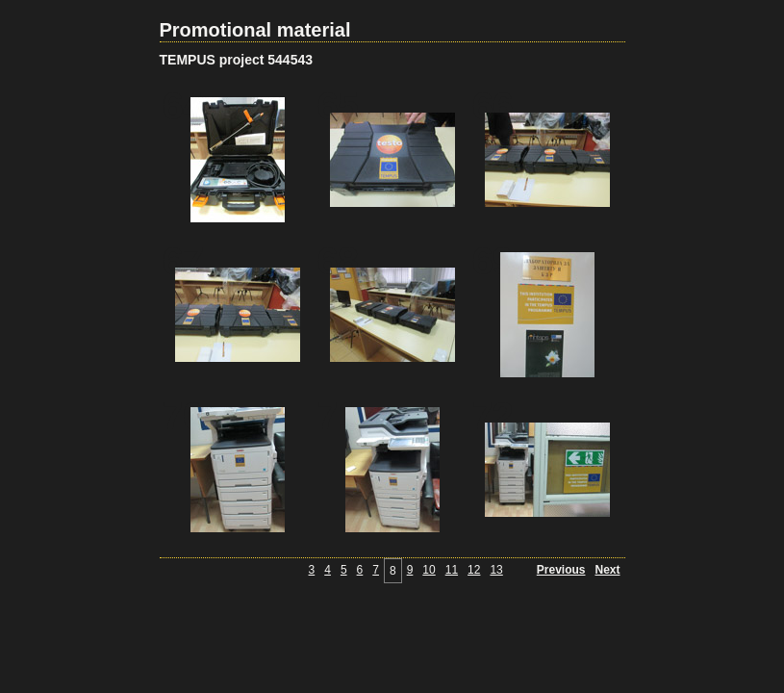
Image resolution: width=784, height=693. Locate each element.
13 (496, 570)
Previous (561, 570)
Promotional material (255, 30)
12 (474, 570)
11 (452, 570)
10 (429, 570)
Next (607, 570)
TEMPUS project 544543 (237, 60)
